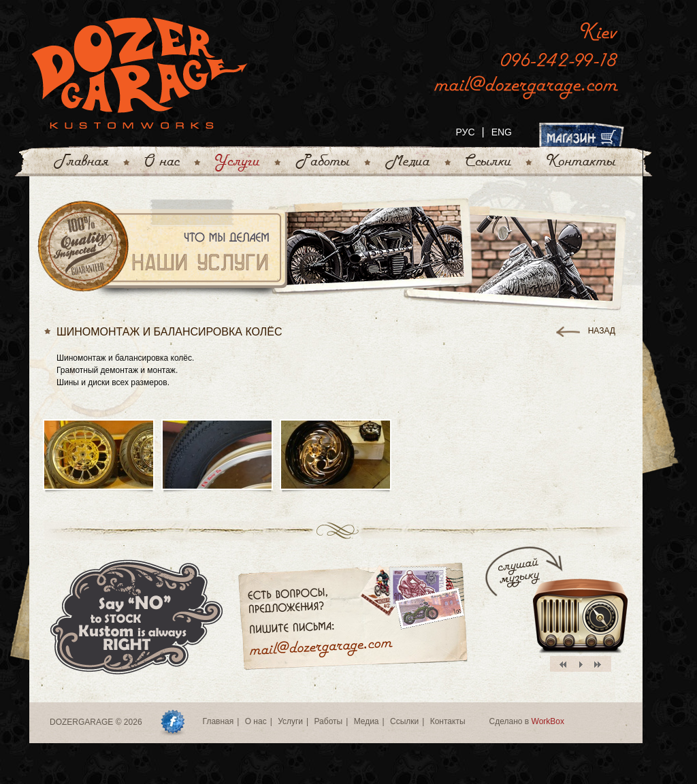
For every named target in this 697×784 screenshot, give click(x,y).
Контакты (448, 721)
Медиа (367, 721)
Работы (328, 721)
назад (602, 331)
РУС (465, 132)
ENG (502, 132)
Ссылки (404, 721)
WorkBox (548, 721)
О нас (256, 721)
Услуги (290, 721)
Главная (218, 721)
